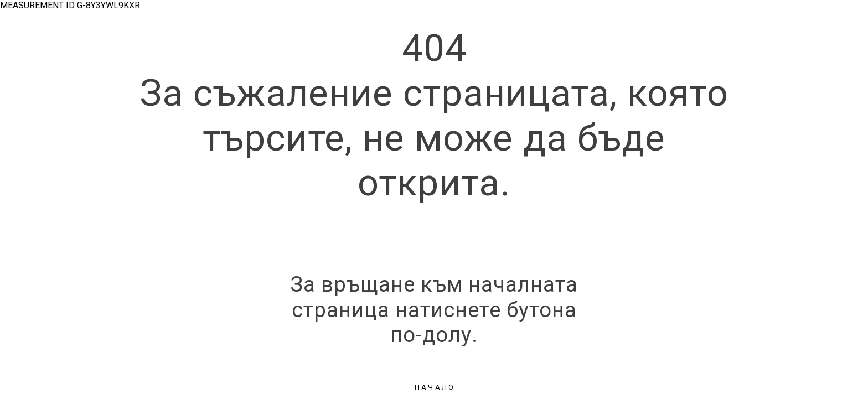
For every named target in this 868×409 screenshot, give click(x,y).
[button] (434, 387)
